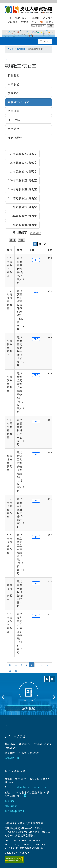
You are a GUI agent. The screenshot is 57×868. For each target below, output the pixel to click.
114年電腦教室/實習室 (22, 225)
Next (54, 697)
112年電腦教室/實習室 (22, 207)
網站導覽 (13, 22)
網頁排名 (14, 111)
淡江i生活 (14, 120)
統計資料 (21, 49)
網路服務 (14, 84)
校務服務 (14, 75)
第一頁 (10, 668)
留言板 (25, 22)
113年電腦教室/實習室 (22, 216)
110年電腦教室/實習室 (22, 189)
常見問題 (48, 18)
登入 (34, 22)
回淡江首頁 (21, 18)
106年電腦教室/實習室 (22, 163)
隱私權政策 (11, 806)
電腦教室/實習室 (18, 102)
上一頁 (16, 668)
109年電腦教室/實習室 (22, 180)
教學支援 (14, 93)
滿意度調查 (15, 138)
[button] (47, 679)
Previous (3, 697)
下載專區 (35, 18)
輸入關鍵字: (20, 232)
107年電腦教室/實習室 (22, 154)
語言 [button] (49, 22)
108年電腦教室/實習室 (22, 171)
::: (10, 18)
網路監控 (14, 129)
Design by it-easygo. (17, 853)
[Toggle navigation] (45, 41)
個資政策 (10, 801)
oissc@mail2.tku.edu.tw (31, 787)
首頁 (10, 49)
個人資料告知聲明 (15, 811)
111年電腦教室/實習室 (22, 198)
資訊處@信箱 (12, 758)
